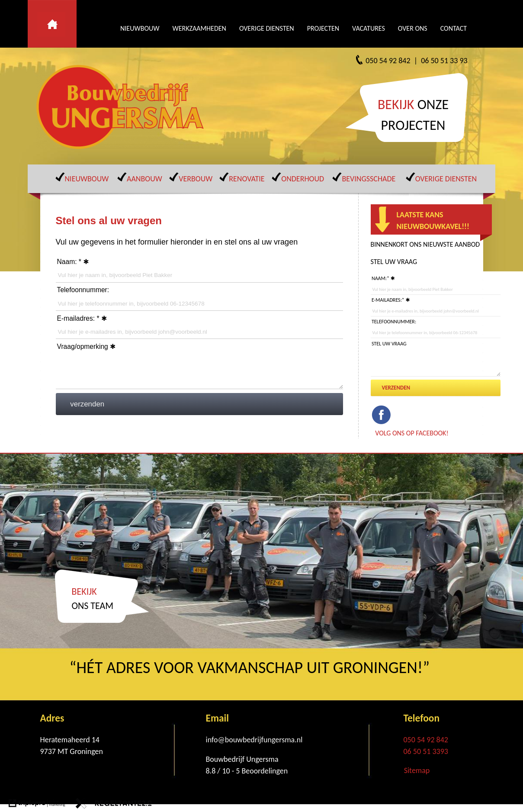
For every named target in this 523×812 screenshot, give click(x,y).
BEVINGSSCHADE (369, 179)
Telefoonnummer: (83, 290)
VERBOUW (196, 179)
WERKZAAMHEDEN (199, 28)
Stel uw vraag (389, 344)
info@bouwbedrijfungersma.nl (254, 740)
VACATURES (369, 28)
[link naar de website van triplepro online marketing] (37, 805)
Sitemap (417, 770)
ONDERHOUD (303, 179)
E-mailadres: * (78, 318)
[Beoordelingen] (264, 771)
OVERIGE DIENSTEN (267, 28)
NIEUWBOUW (140, 28)
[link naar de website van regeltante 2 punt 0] (114, 805)
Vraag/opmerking (83, 346)
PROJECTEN (323, 28)
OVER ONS (413, 28)
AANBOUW (144, 179)
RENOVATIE (247, 179)
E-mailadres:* (388, 300)
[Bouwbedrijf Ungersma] (123, 107)
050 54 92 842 (426, 740)
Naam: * (69, 262)
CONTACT (454, 28)
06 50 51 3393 (426, 751)
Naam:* (380, 278)
